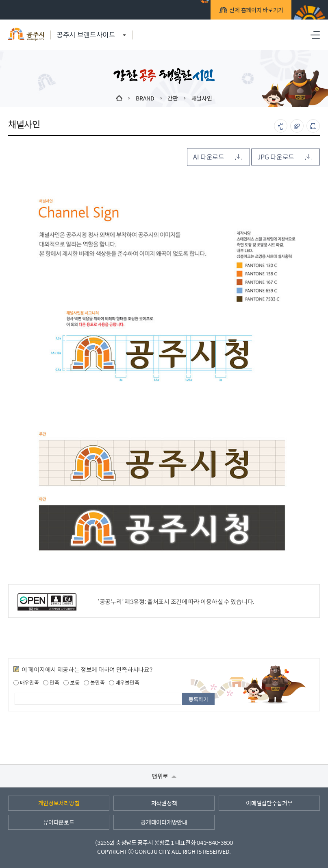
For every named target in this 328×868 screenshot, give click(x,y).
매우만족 (26, 683)
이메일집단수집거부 (269, 803)
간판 (173, 98)
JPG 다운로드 (284, 157)
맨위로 (164, 776)
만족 (51, 683)
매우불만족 (124, 683)
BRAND (145, 98)
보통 (71, 683)
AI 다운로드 (217, 157)
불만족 (94, 683)
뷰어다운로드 (59, 822)
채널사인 (202, 98)
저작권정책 (164, 803)
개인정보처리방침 (59, 803)
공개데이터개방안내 (164, 822)
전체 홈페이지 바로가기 (255, 11)
